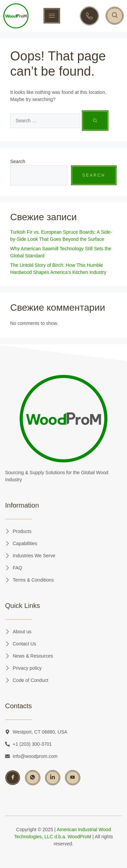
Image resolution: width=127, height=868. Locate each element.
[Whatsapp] (33, 778)
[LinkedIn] (53, 778)
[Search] (95, 121)
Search (18, 161)
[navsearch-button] (115, 16)
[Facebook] (13, 778)
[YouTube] (73, 778)
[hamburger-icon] (52, 16)
